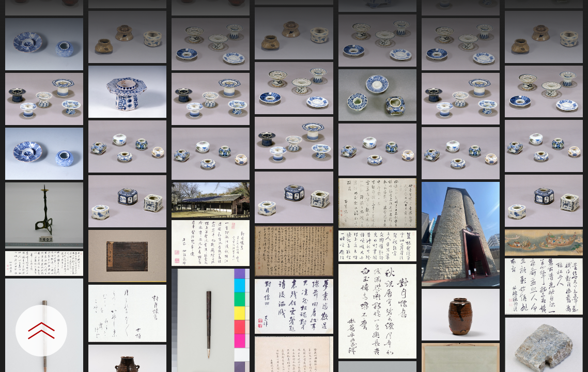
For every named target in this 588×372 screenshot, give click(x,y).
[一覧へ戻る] (570, 12)
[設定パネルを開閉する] (41, 331)
